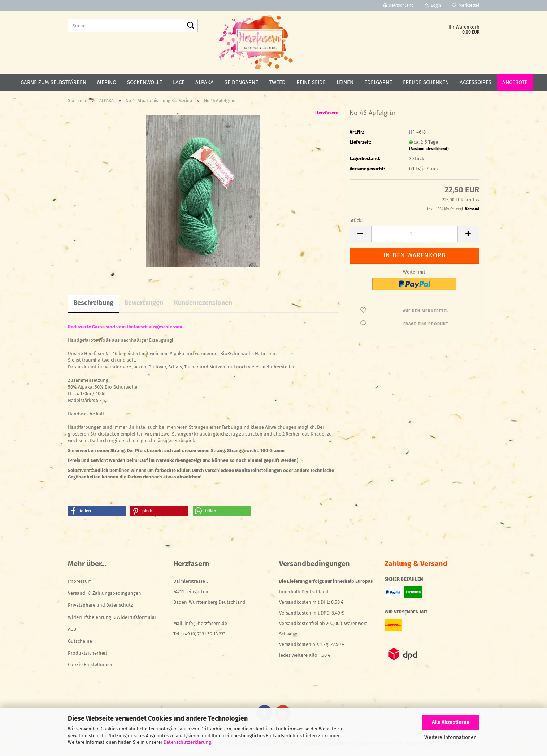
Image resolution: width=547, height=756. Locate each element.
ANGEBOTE (515, 82)
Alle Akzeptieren (451, 722)
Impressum (80, 581)
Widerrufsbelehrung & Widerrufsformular (112, 617)
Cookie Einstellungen (91, 665)
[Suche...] (191, 26)
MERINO (107, 82)
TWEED (277, 82)
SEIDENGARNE (241, 82)
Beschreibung (93, 303)
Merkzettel (466, 5)
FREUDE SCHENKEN (426, 82)
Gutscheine (80, 641)
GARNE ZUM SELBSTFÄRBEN (53, 82)
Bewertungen (144, 303)
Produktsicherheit (88, 653)
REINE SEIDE (311, 82)
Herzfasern (327, 113)
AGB (72, 629)
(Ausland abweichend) (429, 149)
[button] (398, 5)
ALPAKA (205, 82)
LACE (179, 82)
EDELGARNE (378, 82)
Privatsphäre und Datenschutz (100, 605)
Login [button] (433, 5)
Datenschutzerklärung (187, 742)
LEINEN (345, 82)
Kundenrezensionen (203, 303)
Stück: (356, 220)
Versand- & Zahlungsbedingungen (105, 593)
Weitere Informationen (450, 737)
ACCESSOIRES (476, 82)
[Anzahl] (414, 234)
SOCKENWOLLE (145, 82)
